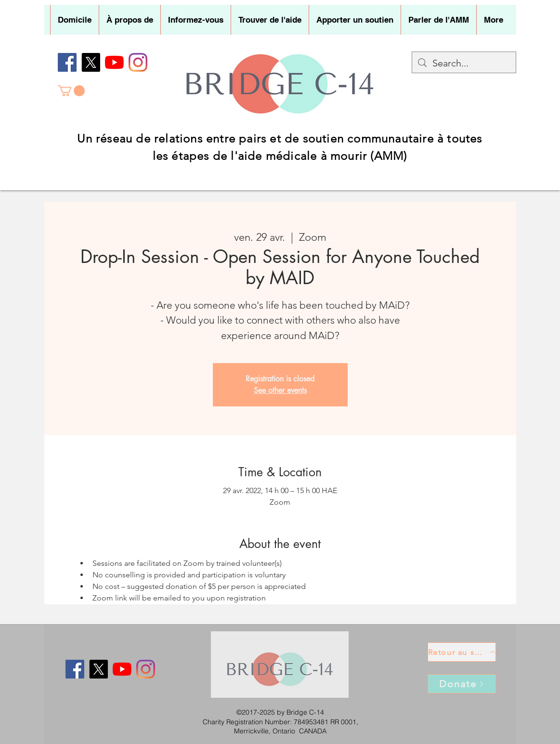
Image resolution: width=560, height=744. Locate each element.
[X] (91, 62)
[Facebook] (67, 62)
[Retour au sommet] (462, 652)
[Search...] (464, 63)
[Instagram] (138, 62)
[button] (130, 20)
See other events (280, 390)
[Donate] (462, 684)
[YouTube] (114, 62)
